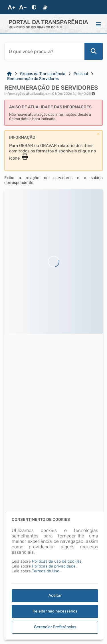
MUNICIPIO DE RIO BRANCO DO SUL (36, 27)
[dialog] (55, 575)
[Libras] (45, 7)
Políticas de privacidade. (54, 566)
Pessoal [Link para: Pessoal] (81, 74)
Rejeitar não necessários (55, 611)
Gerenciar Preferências (55, 627)
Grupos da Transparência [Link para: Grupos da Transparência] (43, 74)
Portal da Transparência (48, 22)
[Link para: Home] (9, 74)
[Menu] (98, 24)
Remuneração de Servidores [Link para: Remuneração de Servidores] (33, 79)
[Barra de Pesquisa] (44, 51)
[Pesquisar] (94, 51)
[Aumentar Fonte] (11, 7)
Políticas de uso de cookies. (57, 561)
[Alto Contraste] (34, 7)
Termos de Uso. (46, 571)
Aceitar (55, 595)
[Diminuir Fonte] (23, 7)
